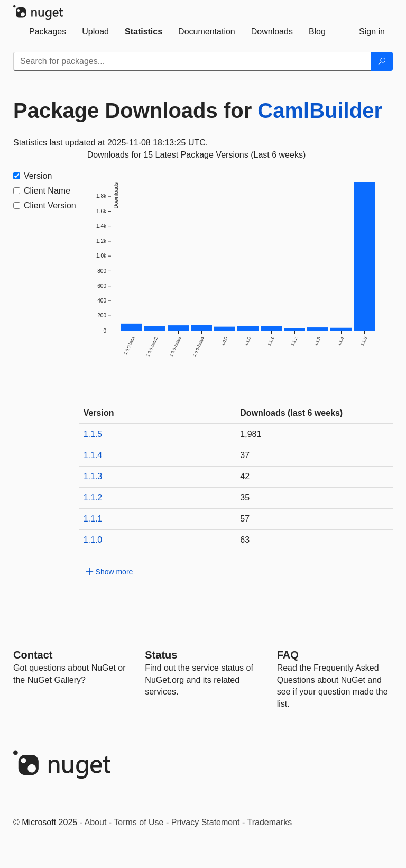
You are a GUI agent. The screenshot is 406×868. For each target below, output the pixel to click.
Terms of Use (139, 822)
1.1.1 (93, 519)
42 (245, 476)
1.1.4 (93, 455)
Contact (33, 655)
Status (161, 655)
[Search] (382, 61)
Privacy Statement (206, 822)
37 (245, 455)
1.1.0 (93, 540)
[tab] (48, 32)
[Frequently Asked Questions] (288, 655)
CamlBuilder (320, 111)
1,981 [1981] (251, 434)
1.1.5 (93, 434)
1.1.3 (93, 476)
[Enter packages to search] (192, 61)
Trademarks (270, 822)
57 (245, 519)
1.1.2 (93, 497)
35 (245, 497)
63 (245, 540)
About (96, 822)
